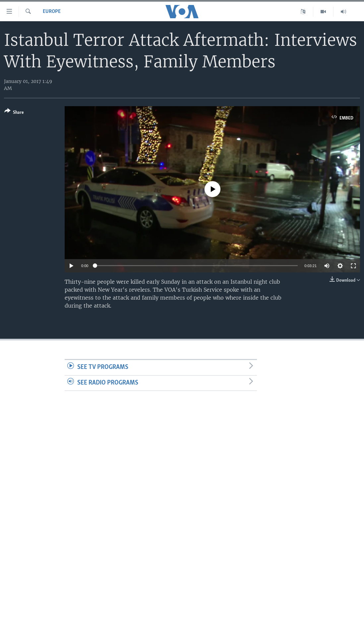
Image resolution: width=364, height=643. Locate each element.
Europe (52, 12)
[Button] (14, 113)
